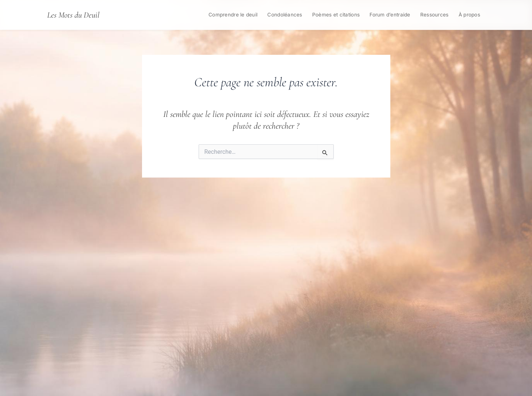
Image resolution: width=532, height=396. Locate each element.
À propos (469, 15)
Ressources (435, 15)
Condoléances (285, 15)
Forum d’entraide (390, 15)
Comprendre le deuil (233, 15)
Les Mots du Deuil (73, 15)
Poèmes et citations (336, 15)
